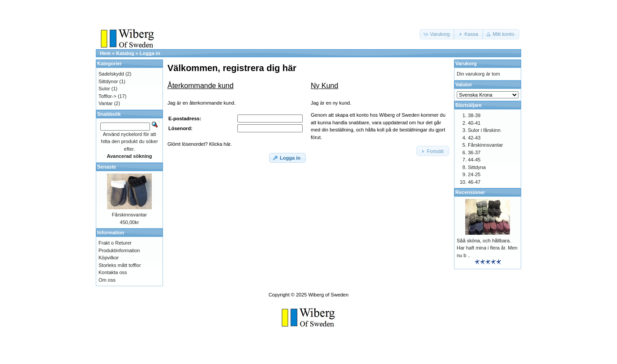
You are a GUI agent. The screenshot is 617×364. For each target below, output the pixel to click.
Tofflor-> (107, 96)
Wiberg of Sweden (328, 295)
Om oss (107, 280)
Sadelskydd (111, 74)
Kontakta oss (113, 272)
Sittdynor (108, 81)
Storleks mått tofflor (120, 265)
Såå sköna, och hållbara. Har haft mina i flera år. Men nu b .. (487, 248)
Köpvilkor (109, 258)
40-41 (474, 123)
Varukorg (466, 63)
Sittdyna (477, 167)
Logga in (150, 53)
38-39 (474, 115)
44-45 (474, 160)
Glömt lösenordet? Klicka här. (200, 144)
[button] (437, 34)
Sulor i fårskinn (484, 130)
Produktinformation (119, 250)
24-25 (474, 174)
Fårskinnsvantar (129, 215)
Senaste (107, 167)
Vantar (106, 103)
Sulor (104, 89)
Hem (105, 53)
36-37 (474, 152)
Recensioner (470, 192)
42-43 (474, 138)
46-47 (474, 182)
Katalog (125, 53)
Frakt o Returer (115, 243)
